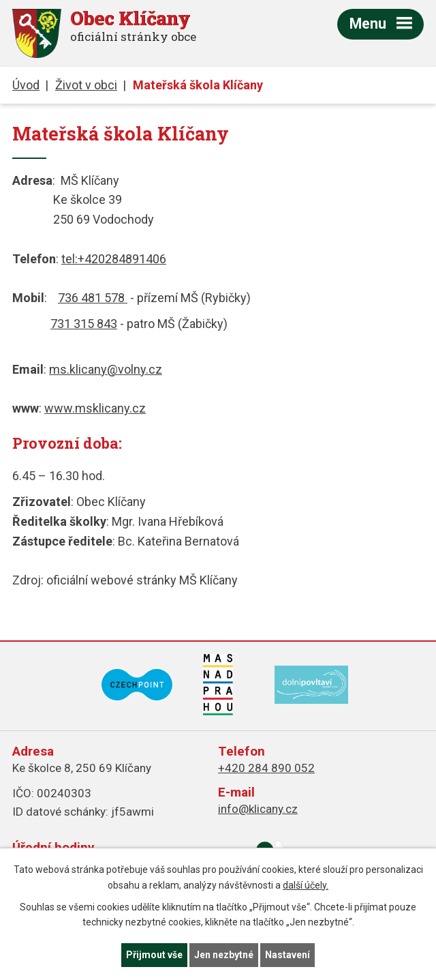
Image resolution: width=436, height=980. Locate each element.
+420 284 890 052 (266, 768)
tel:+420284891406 (114, 259)
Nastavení (287, 955)
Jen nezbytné (224, 955)
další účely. (306, 885)
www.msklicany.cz (95, 408)
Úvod (26, 85)
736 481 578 (93, 298)
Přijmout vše (154, 955)
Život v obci (86, 85)
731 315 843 (84, 324)
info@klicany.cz (258, 809)
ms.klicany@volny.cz (106, 369)
